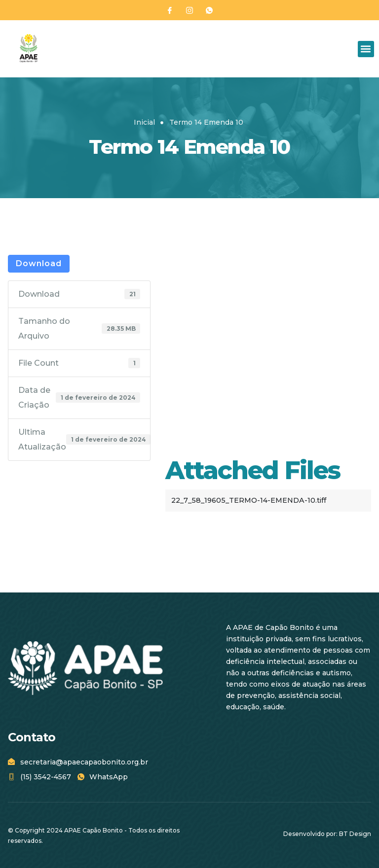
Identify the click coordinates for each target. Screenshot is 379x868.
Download (39, 263)
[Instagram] (189, 10)
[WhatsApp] (209, 10)
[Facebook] (170, 10)
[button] (366, 49)
